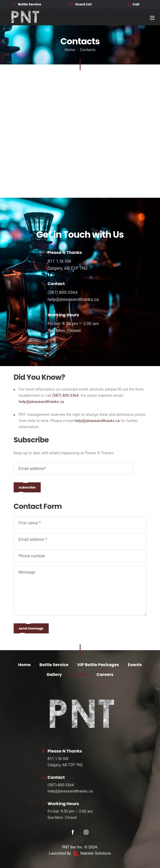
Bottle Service (54, 665)
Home (24, 665)
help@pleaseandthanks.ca (73, 299)
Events (135, 665)
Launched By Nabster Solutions (80, 853)
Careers (105, 675)
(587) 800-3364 (63, 292)
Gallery (54, 675)
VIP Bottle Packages (98, 665)
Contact (79, 675)
